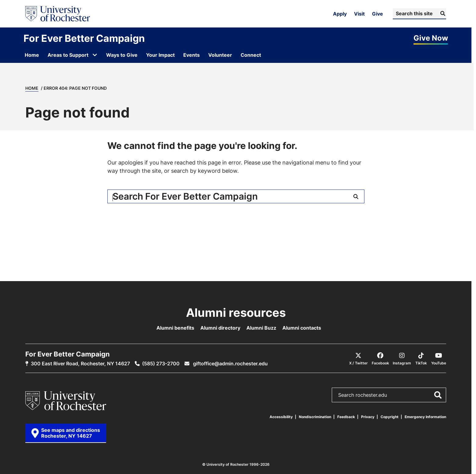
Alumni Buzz (261, 328)
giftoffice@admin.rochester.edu (230, 364)
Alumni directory (220, 328)
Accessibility (281, 417)
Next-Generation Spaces (292, 228)
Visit (359, 14)
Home (32, 88)
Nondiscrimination (315, 417)
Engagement (236, 228)
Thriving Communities (177, 237)
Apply (340, 14)
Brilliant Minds (194, 228)
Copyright (390, 417)
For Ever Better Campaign (84, 38)
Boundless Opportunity (138, 228)
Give (378, 14)
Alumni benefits (175, 328)
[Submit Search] (442, 13)
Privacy (368, 417)
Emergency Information (425, 417)
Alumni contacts (302, 328)
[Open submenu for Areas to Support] (95, 55)
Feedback (346, 417)
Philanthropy (124, 237)
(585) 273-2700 (161, 364)
